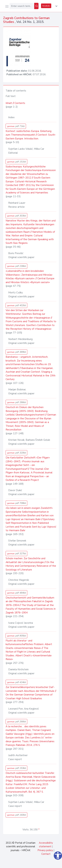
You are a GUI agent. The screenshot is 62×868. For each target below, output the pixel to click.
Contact (46, 854)
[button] (56, 6)
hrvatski (46, 6)
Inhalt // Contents (15, 103)
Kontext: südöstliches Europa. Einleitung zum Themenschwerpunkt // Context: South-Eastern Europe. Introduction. (31, 135)
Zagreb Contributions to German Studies (26, 20)
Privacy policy (45, 850)
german (16, 126)
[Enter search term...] (22, 6)
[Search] (36, 6)
